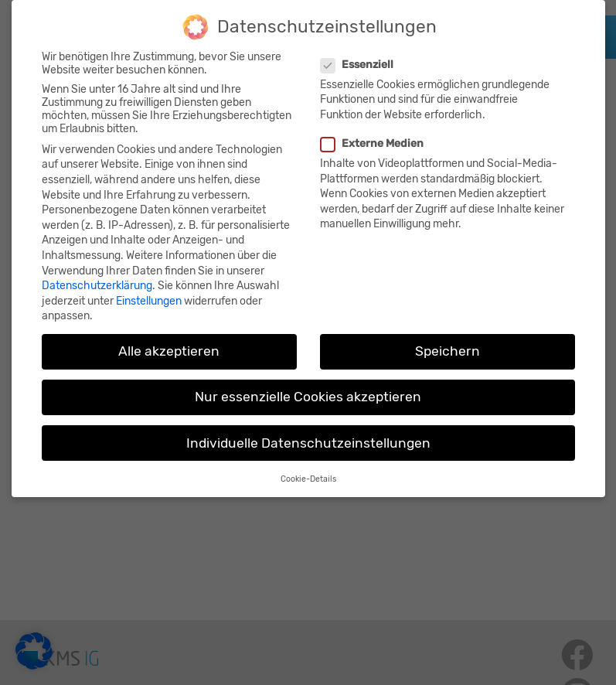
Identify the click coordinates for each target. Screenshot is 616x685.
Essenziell (359, 55)
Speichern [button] (448, 341)
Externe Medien (374, 133)
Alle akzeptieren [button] (169, 341)
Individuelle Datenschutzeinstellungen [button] (308, 433)
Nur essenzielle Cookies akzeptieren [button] (308, 387)
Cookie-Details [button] (308, 469)
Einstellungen (149, 291)
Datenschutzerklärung (97, 276)
